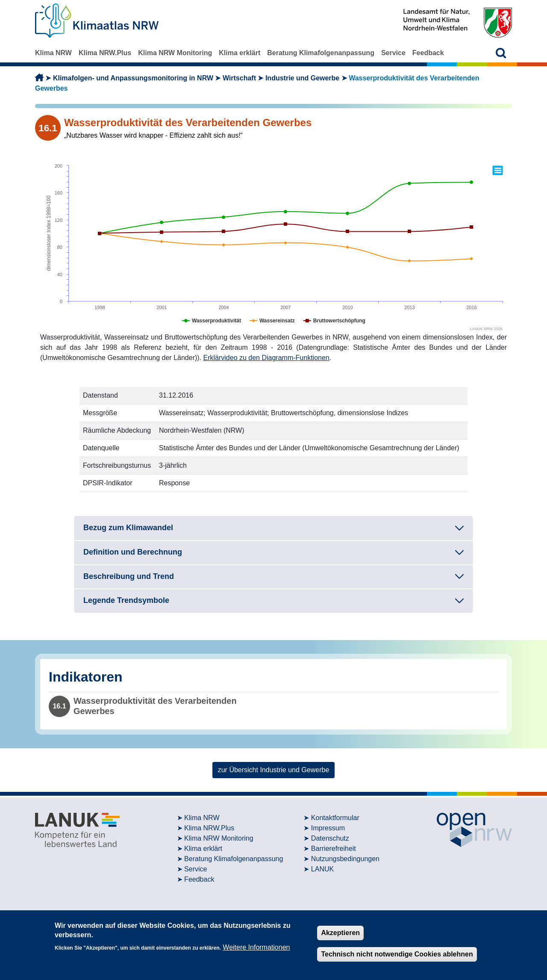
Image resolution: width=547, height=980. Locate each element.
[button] (501, 53)
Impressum (328, 828)
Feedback (428, 53)
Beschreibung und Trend (129, 576)
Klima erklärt (240, 53)
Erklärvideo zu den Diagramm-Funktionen (266, 358)
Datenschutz (330, 838)
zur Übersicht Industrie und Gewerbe (274, 770)
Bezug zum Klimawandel (128, 528)
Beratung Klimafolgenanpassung (321, 53)
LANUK (322, 869)
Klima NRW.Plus (105, 53)
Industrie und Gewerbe (302, 78)
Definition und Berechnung (133, 552)
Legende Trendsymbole (126, 600)
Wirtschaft (239, 78)
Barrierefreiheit (334, 849)
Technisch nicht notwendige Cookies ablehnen (397, 954)
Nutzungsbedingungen (345, 859)
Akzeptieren (340, 933)
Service (393, 53)
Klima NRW (53, 53)
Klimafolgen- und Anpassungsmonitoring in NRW (133, 78)
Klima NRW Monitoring (175, 53)
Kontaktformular (335, 818)
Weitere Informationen (256, 947)
